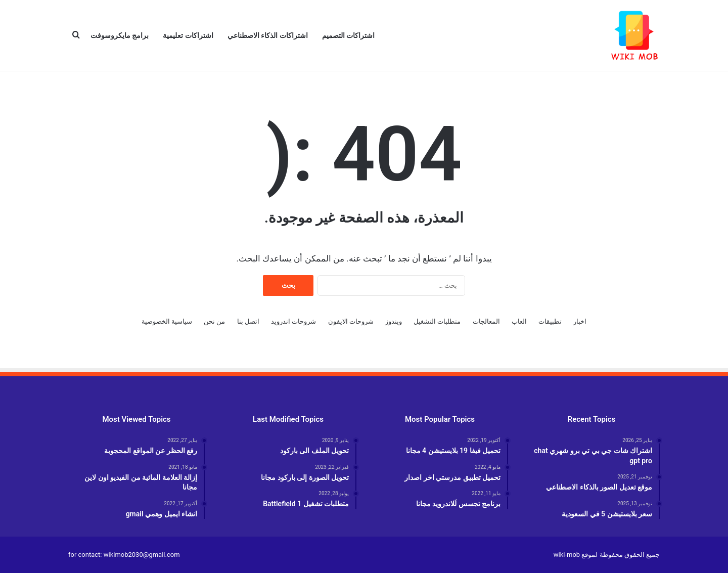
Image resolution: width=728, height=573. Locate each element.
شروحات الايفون (351, 321)
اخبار (580, 321)
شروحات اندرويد (293, 321)
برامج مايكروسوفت (120, 35)
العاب (519, 321)
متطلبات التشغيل (437, 321)
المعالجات (486, 321)
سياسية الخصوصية (167, 321)
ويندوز (394, 321)
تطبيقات (550, 321)
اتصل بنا (248, 321)
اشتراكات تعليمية (188, 35)
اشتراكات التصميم (348, 35)
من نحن (214, 321)
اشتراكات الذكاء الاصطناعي (268, 35)
